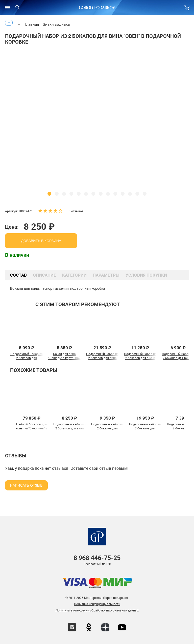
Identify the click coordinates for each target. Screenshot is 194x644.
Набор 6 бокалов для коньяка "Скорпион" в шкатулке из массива (32, 428)
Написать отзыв (26, 485)
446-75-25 (97, 558)
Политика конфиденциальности (97, 604)
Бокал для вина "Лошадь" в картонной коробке (64, 358)
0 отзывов (76, 211)
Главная (32, 24)
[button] (49, 194)
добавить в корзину (41, 241)
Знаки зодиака (56, 24)
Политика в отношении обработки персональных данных (97, 610)
